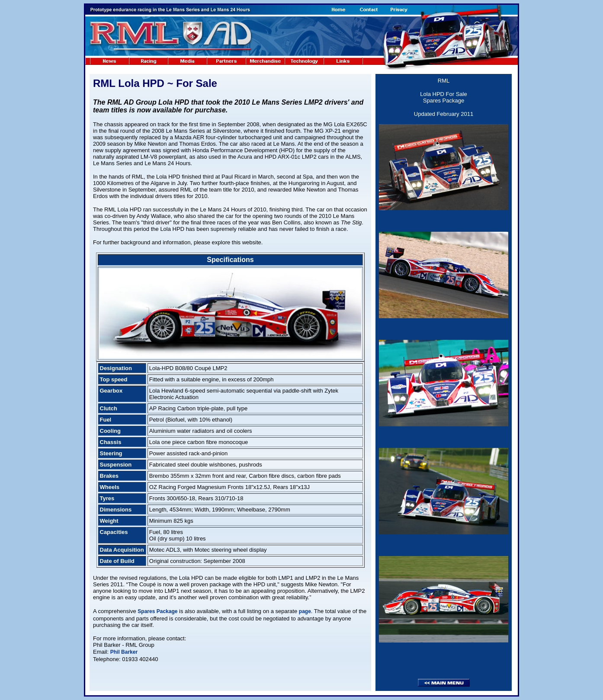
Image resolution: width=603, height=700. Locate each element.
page (305, 611)
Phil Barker (124, 652)
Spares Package (157, 611)
